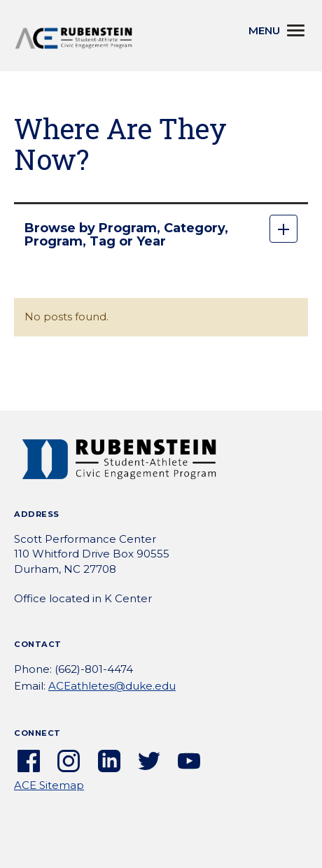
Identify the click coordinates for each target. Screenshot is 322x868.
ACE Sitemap (49, 785)
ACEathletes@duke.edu (112, 686)
